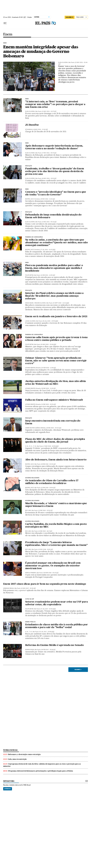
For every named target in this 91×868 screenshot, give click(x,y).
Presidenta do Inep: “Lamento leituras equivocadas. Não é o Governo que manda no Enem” (57, 544)
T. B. (31, 632)
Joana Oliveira (30, 321)
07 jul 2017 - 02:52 (48, 609)
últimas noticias (10, 750)
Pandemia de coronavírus (34, 237)
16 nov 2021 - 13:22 (49, 178)
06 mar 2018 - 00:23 (51, 573)
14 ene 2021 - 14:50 (48, 275)
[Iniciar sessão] (82, 17)
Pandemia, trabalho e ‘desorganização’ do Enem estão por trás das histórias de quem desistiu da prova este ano (55, 171)
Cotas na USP (30, 599)
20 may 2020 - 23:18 (48, 344)
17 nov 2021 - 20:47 (49, 153)
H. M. (27, 446)
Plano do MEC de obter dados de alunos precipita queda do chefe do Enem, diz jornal (55, 441)
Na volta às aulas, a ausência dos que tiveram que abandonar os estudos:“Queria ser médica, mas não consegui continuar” (57, 243)
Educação (29, 166)
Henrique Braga (8, 588)
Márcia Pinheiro (31, 573)
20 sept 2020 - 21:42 (61, 303)
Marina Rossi (30, 650)
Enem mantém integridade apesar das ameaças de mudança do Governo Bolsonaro (41, 51)
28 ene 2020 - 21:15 (49, 388)
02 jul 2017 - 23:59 (47, 632)
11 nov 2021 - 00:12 (49, 222)
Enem (8, 34)
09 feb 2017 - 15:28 (48, 650)
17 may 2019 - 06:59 (51, 446)
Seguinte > (78, 670)
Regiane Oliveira (40, 303)
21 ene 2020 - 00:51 (49, 404)
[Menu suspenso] (5, 23)
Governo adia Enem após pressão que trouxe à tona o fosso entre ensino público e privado (56, 339)
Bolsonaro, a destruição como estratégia (24, 754)
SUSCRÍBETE (70, 17)
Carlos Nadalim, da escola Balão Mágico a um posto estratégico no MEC (56, 526)
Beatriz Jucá (29, 199)
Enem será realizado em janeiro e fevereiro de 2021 (56, 317)
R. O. (31, 446)
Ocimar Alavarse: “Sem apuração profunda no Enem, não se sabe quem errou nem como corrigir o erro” (56, 361)
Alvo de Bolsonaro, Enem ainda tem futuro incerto (56, 460)
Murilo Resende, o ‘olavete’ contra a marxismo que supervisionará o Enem (56, 505)
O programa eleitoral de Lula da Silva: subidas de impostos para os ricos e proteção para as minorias (42, 765)
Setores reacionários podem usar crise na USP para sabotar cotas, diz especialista (57, 603)
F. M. (35, 446)
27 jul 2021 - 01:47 (48, 250)
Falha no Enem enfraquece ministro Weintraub (54, 400)
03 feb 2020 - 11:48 (49, 368)
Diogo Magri (29, 303)
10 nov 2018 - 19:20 (46, 549)
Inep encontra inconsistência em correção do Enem (53, 422)
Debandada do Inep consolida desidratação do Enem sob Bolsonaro (53, 216)
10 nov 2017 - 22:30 (28, 588)
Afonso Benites (30, 368)
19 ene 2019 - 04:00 (48, 464)
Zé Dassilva (32, 125)
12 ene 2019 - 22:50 (45, 510)
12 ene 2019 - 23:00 (48, 488)
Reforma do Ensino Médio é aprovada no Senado (55, 645)
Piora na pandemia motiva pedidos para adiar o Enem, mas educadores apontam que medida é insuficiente (54, 268)
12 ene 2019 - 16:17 (45, 531)
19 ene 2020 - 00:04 (54, 428)
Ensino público (30, 622)
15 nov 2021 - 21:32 (48, 199)
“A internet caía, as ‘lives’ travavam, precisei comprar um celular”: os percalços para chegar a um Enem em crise (55, 104)
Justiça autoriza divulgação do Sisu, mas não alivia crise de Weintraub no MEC (56, 383)
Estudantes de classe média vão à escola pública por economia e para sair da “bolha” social (57, 626)
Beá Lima (28, 510)
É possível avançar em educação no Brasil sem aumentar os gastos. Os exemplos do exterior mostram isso (53, 566)
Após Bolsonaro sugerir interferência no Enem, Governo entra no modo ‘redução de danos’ (54, 147)
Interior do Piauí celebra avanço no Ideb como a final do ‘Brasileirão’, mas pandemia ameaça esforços (54, 296)
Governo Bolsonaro (32, 478)
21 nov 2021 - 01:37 (49, 111)
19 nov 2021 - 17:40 (41, 129)
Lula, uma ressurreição (17, 759)
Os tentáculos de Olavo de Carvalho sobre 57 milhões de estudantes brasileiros (52, 482)
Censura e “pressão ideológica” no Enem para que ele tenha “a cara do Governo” (56, 193)
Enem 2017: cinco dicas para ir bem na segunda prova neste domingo (45, 584)
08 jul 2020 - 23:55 (50, 321)
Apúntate (8, 789)
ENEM (27, 189)
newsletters (9, 781)
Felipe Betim (29, 275)
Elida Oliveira (63, 62)
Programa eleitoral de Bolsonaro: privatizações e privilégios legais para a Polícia (41, 771)
